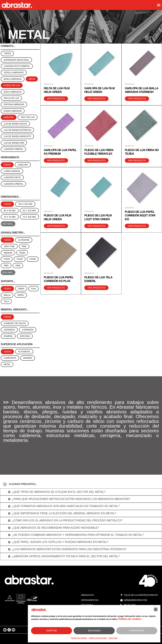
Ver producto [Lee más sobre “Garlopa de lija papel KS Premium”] (56, 160)
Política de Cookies (79, 638)
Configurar (137, 630)
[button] (156, 609)
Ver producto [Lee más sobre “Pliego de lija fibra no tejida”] (137, 160)
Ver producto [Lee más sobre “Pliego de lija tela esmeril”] (96, 288)
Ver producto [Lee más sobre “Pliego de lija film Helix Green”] (56, 226)
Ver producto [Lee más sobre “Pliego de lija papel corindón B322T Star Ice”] (137, 226)
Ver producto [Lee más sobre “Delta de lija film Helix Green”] (56, 99)
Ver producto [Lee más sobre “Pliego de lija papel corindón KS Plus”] (56, 288)
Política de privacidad (98, 638)
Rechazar (94, 630)
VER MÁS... (8, 224)
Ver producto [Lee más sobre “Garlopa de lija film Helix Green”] (96, 99)
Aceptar (52, 630)
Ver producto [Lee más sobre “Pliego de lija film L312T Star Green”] (96, 226)
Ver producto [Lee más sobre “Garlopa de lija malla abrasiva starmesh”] (137, 99)
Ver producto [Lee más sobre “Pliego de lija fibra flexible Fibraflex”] (96, 160)
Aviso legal (113, 638)
